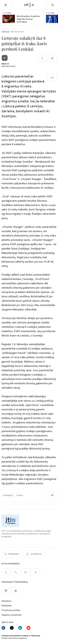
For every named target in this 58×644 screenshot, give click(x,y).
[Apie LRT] (6, 572)
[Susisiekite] (34, 554)
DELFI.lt (5, 64)
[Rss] (36, 572)
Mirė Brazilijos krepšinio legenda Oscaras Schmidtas (28, 19)
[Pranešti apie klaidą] (42, 58)
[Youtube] (28, 628)
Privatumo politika (11, 610)
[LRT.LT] (29, 5)
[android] (6, 591)
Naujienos (6, 601)
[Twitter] (12, 628)
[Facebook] (3, 628)
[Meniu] (6, 5)
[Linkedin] (20, 628)
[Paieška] (52, 5)
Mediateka (7, 605)
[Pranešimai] (26, 572)
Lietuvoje (6, 32)
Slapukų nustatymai (12, 615)
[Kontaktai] (16, 572)
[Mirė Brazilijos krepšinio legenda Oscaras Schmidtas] (9, 19)
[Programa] (11, 554)
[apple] (16, 591)
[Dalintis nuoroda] (52, 58)
